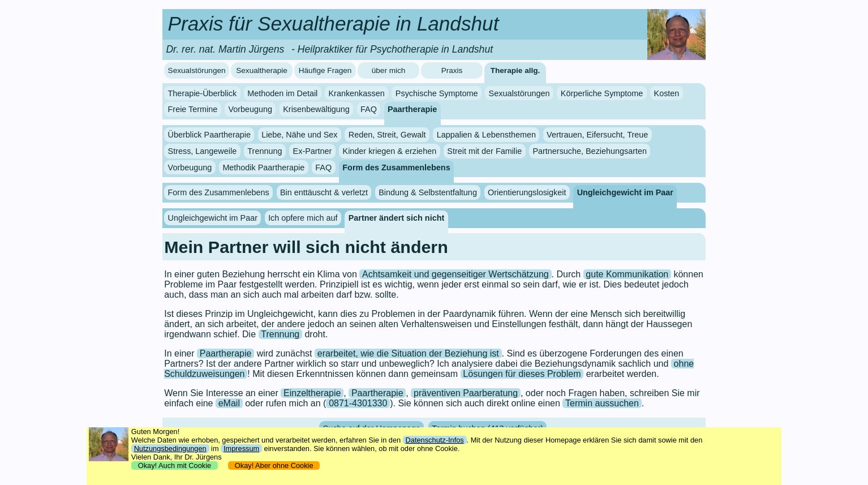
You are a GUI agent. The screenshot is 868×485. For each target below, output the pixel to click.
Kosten (667, 93)
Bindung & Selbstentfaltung (428, 192)
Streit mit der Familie (484, 151)
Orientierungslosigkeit (527, 192)
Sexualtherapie (262, 70)
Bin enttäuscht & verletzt (324, 192)
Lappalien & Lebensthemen (486, 135)
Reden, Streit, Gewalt (387, 135)
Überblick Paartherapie (209, 135)
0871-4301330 (358, 403)
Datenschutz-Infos (435, 440)
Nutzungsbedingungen (170, 448)
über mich (389, 70)
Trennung (265, 151)
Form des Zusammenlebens (396, 168)
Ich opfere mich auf (303, 218)
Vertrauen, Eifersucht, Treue (597, 135)
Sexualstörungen (197, 70)
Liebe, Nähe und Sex (299, 135)
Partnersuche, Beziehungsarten (590, 151)
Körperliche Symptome (602, 93)
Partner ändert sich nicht (397, 218)
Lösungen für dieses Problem (522, 374)
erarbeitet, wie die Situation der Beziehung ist (408, 353)
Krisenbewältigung (316, 109)
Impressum (241, 448)
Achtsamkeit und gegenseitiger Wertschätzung (456, 274)
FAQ (369, 109)
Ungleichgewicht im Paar (625, 192)
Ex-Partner (313, 151)
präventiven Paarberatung (466, 393)
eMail (229, 403)
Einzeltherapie (312, 393)
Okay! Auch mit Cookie (175, 465)
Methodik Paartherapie (263, 168)
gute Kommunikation (627, 274)
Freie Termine (193, 109)
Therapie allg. (515, 70)
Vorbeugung (250, 109)
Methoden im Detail (282, 93)
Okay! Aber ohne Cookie (274, 465)
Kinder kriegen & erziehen (390, 151)
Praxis (452, 70)
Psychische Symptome (437, 93)
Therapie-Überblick (203, 93)
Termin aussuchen (602, 403)
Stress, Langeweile (203, 151)
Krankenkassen (356, 93)
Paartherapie (412, 109)
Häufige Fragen (325, 70)
